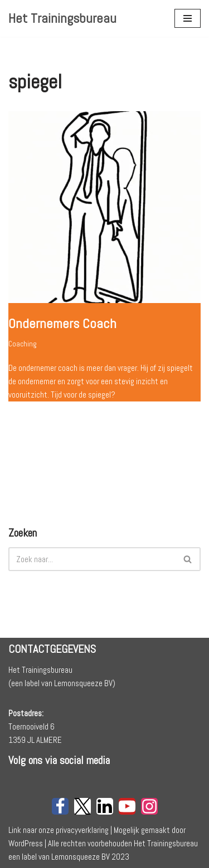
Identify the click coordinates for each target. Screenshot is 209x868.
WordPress (26, 843)
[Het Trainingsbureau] (62, 18)
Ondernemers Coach (62, 323)
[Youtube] (127, 806)
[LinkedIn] (105, 806)
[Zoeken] (92, 559)
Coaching (23, 344)
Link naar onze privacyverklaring (59, 830)
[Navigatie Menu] (188, 18)
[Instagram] (149, 806)
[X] (82, 806)
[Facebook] (60, 806)
